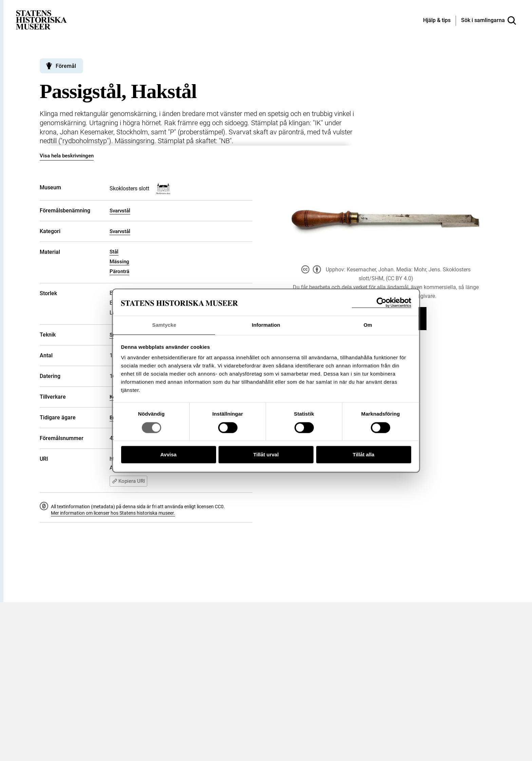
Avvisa (169, 455)
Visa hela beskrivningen (67, 156)
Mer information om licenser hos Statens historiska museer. (113, 513)
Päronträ (119, 271)
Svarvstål (120, 211)
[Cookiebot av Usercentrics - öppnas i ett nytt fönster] (382, 302)
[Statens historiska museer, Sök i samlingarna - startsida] (41, 20)
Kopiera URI (128, 481)
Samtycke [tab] (164, 325)
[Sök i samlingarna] (489, 21)
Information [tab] (266, 325)
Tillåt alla (364, 455)
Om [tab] (368, 325)
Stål (114, 252)
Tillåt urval (266, 455)
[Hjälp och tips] (437, 21)
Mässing (119, 262)
